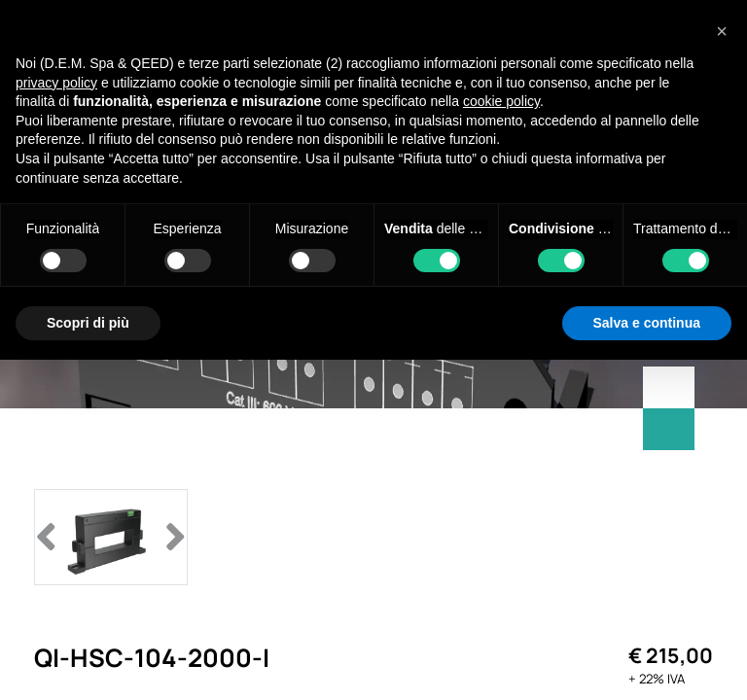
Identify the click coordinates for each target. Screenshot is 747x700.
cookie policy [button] (501, 101)
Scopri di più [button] (88, 323)
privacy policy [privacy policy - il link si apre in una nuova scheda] (56, 83)
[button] (722, 31)
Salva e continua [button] (647, 323)
